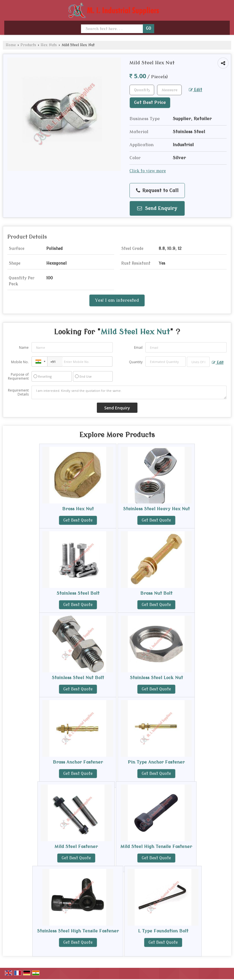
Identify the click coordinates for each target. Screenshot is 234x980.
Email (138, 347)
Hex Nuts (49, 45)
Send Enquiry (157, 208)
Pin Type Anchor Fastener (156, 762)
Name (24, 347)
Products (28, 45)
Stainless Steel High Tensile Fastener (78, 931)
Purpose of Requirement (18, 377)
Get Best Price (150, 103)
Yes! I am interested (117, 300)
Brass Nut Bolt (156, 593)
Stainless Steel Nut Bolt (78, 678)
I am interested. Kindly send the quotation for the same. (129, 392)
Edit (196, 90)
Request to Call (157, 191)
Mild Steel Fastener (76, 847)
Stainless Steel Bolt (78, 593)
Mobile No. (20, 362)
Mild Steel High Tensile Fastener (156, 847)
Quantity (136, 362)
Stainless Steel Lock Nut (156, 678)
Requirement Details (18, 392)
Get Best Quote (78, 520)
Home (11, 45)
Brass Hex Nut (78, 509)
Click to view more (148, 171)
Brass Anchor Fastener (78, 762)
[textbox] (169, 90)
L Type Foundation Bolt (163, 931)
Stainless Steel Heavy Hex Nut (156, 509)
